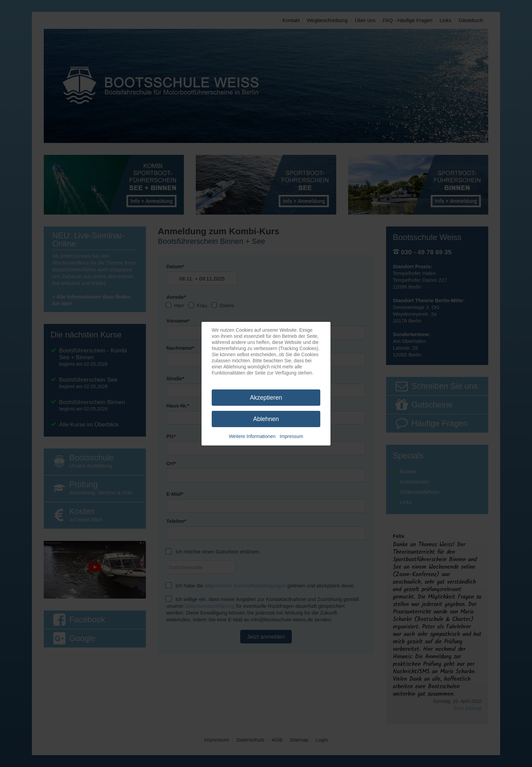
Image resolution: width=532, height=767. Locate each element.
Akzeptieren (266, 398)
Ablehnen (266, 419)
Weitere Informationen (252, 436)
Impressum (291, 436)
